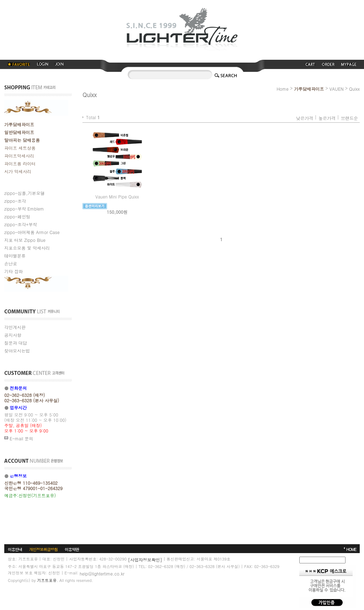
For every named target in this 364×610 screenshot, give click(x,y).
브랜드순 (349, 118)
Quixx (354, 89)
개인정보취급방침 (43, 549)
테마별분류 (15, 256)
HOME (351, 549)
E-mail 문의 (19, 438)
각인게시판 (15, 327)
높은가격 (327, 118)
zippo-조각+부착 (21, 224)
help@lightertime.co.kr (102, 574)
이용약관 (72, 549)
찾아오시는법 (17, 351)
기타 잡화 (14, 271)
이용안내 (15, 549)
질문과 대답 (16, 343)
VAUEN (337, 89)
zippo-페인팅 (17, 216)
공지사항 (13, 335)
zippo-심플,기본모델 (25, 193)
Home (283, 89)
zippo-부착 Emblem (24, 209)
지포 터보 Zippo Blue (25, 240)
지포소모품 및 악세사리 (27, 248)
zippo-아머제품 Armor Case (32, 232)
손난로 (11, 263)
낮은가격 (305, 118)
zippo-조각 (15, 201)
